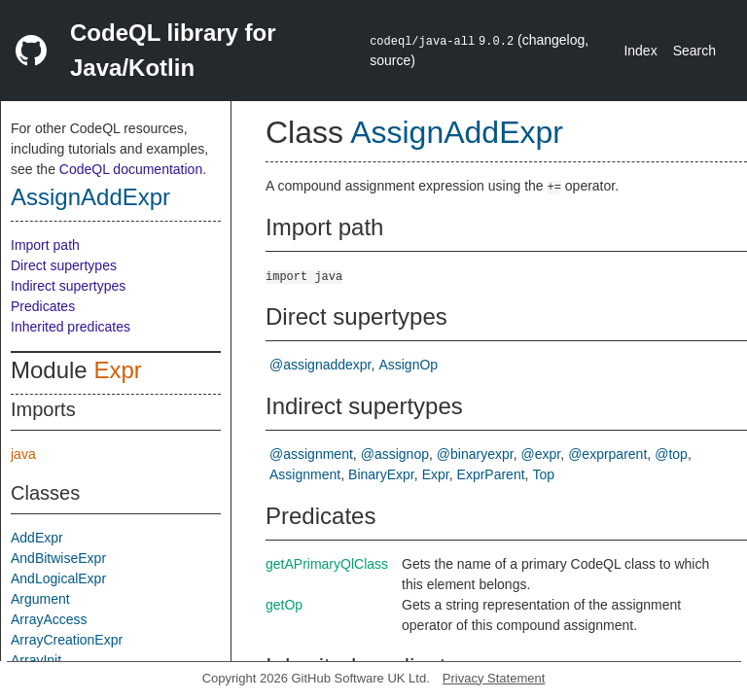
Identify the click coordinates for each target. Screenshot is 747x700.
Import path (45, 245)
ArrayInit (36, 660)
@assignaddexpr (320, 365)
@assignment (311, 454)
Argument (40, 599)
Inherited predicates (71, 327)
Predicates (43, 306)
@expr (541, 454)
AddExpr (37, 538)
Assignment (305, 474)
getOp (284, 605)
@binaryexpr (475, 454)
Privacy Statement (494, 678)
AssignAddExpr (90, 197)
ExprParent (491, 474)
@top (671, 454)
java (23, 454)
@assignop (395, 454)
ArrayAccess (49, 619)
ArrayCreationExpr (67, 640)
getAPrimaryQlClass (327, 564)
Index (640, 51)
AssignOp (408, 365)
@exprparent (607, 454)
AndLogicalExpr (58, 578)
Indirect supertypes (68, 286)
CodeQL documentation (131, 169)
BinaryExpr (381, 474)
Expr (117, 370)
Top (543, 474)
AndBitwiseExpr (58, 558)
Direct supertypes (64, 265)
